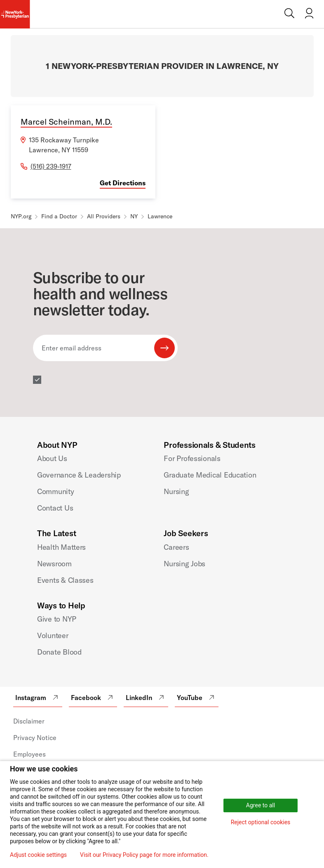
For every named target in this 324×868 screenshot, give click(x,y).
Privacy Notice (35, 738)
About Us (52, 458)
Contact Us (55, 508)
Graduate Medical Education (210, 475)
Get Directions (123, 183)
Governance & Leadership (79, 475)
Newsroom (54, 564)
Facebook (93, 698)
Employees (29, 754)
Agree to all (261, 805)
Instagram (38, 698)
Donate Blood (59, 652)
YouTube (197, 698)
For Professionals (192, 458)
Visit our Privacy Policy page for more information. (144, 855)
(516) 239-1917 (51, 166)
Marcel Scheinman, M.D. (66, 122)
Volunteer (53, 635)
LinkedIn (146, 698)
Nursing (176, 491)
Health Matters (61, 547)
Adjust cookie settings (38, 855)
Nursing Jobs (184, 564)
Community (56, 491)
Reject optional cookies (261, 822)
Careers (176, 547)
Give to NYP (57, 619)
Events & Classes (65, 580)
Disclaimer (29, 721)
